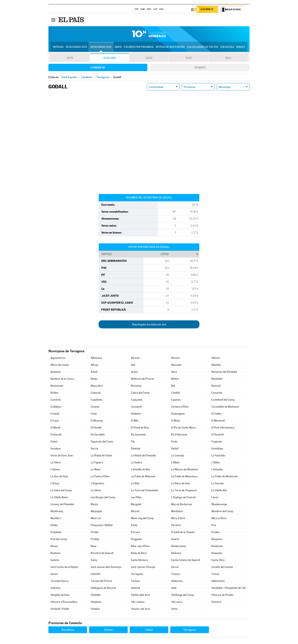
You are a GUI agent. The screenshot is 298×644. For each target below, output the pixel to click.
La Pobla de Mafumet (143, 477)
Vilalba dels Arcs (140, 595)
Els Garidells (98, 435)
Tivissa (215, 574)
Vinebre (95, 609)
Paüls (134, 526)
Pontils (95, 533)
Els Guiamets (138, 435)
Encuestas (227, 47)
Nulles (54, 526)
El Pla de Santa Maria (183, 428)
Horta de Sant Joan (62, 456)
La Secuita (218, 484)
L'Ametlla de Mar (141, 470)
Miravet (135, 512)
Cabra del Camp (140, 393)
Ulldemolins (218, 581)
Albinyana (96, 358)
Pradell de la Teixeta (183, 533)
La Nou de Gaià (59, 477)
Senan (54, 574)
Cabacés (96, 393)
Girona (108, 630)
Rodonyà (176, 553)
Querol (175, 540)
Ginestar (136, 449)
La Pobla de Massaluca (184, 477)
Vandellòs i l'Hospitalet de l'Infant (229, 588)
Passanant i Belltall (102, 526)
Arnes (134, 372)
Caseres (176, 400)
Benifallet (217, 379)
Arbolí (94, 372)
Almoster (176, 365)
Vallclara (56, 588)
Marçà (94, 505)
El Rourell (56, 435)
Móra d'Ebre (178, 519)
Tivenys (176, 574)
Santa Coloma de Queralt (186, 560)
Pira (214, 526)
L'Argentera (97, 484)
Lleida (149, 630)
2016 (149, 58)
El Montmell (218, 421)
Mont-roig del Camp (142, 519)
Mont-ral (96, 519)
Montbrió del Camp (222, 512)
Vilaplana (96, 602)
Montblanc (177, 512)
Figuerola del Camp (102, 442)
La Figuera (97, 463)
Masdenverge (219, 505)
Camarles (217, 393)
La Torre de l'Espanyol (184, 491)
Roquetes (217, 553)
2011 (228, 58)
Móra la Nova (219, 519)
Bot (173, 386)
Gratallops (217, 449)
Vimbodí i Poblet (60, 609)
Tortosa (135, 581)
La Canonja (178, 456)
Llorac (215, 498)
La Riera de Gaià (181, 484)
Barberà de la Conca (62, 379)
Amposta (56, 372)
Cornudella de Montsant (225, 407)
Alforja (95, 365)
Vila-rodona (138, 602)
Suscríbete (208, 10)
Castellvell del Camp (223, 400)
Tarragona (137, 574)
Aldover (216, 358)
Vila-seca (177, 602)
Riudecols (217, 547)
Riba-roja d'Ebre (140, 547)
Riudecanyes (179, 547)
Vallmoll (135, 588)
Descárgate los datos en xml (149, 325)
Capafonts (97, 400)
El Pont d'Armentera (223, 428)
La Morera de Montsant (185, 470)
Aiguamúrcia (58, 358)
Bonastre (136, 386)
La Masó (96, 470)
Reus (94, 547)
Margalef (136, 505)
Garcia (95, 449)
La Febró (56, 463)
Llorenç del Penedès (62, 505)
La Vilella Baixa (59, 498)
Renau (54, 547)
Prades (215, 533)
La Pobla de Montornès (225, 477)
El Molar (176, 421)
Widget (241, 47)
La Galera (136, 463)
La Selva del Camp (61, 491)
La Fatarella (218, 456)
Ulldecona (177, 581)
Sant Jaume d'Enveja (143, 567)
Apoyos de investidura (170, 47)
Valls (174, 588)
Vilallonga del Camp (183, 595)
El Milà (135, 421)
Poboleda (56, 533)
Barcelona (68, 630)
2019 (70, 58)
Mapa (118, 47)
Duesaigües (178, 414)
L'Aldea (216, 463)
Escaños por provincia (139, 47)
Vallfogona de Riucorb (103, 588)
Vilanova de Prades (222, 595)
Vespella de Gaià (60, 595)
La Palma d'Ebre (100, 477)
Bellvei (175, 379)
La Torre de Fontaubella (145, 491)
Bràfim (54, 393)
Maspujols (96, 512)
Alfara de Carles (60, 365)
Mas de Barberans (182, 505)
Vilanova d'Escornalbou (64, 602)
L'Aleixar (55, 470)
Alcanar (135, 358)
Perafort (176, 526)
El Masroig (97, 421)
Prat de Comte (59, 540)
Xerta (174, 609)
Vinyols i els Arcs (141, 609)
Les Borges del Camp (103, 498)
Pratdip (95, 540)
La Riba (135, 484)
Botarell (216, 386)
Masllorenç (57, 512)
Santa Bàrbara (139, 560)
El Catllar (217, 414)
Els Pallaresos (179, 435)
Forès (174, 442)
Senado (200, 68)
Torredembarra (59, 581)
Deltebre (136, 414)
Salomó (55, 560)
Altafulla (216, 365)
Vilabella (96, 595)
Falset (54, 442)
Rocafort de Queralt (102, 553)
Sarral (175, 567)
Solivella (96, 574)
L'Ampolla (217, 470)
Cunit (94, 414)
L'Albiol (175, 463)
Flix (133, 442)
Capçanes (137, 400)
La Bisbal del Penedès (144, 456)
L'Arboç (55, 484)
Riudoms (56, 553)
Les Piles (136, 498)
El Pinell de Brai (140, 428)
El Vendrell (217, 435)
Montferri (56, 519)
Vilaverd (216, 602)
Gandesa (56, 449)
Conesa (95, 407)
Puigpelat (136, 540)
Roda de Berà (139, 553)
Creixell (55, 414)
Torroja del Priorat (101, 581)
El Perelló (96, 428)
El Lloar (55, 421)
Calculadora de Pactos (203, 47)
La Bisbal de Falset (101, 456)
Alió (133, 365)
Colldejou (56, 407)
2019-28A (109, 58)
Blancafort (97, 386)
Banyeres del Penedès (224, 372)
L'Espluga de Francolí (183, 498)
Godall (175, 449)
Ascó (174, 372)
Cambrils (56, 400)
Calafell (175, 393)
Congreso (98, 68)
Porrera (135, 533)
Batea (94, 379)
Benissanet (57, 386)
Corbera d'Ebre (180, 407)
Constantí (136, 407)
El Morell (55, 428)
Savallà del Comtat (222, 567)
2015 (189, 58)
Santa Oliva (218, 560)
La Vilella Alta (219, 491)
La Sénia (96, 491)
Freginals (217, 442)
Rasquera (217, 540)
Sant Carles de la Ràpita (64, 567)
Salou (94, 560)
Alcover (176, 358)
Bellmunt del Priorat (142, 379)
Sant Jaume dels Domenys (106, 567)
